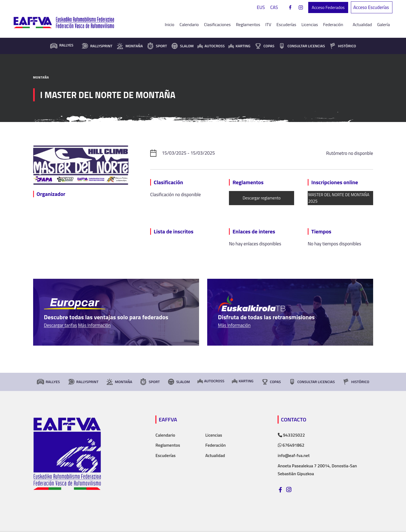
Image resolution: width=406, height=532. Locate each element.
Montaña (130, 46)
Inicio (170, 24)
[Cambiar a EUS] (261, 7)
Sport (157, 46)
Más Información (94, 325)
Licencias (310, 24)
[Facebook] (290, 8)
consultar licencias (301, 46)
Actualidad (362, 24)
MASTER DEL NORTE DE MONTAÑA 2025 (339, 198)
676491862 (291, 445)
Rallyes (48, 382)
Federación (215, 445)
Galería (384, 24)
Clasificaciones (217, 24)
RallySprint (97, 46)
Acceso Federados (328, 7)
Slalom (182, 46)
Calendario (189, 24)
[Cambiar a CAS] (274, 7)
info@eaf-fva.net (294, 455)
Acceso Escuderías (372, 7)
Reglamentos (248, 24)
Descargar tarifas (61, 325)
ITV (268, 24)
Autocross (211, 46)
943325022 (291, 435)
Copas (264, 46)
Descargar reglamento (262, 198)
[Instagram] (301, 8)
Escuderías (286, 24)
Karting (239, 46)
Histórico (342, 46)
